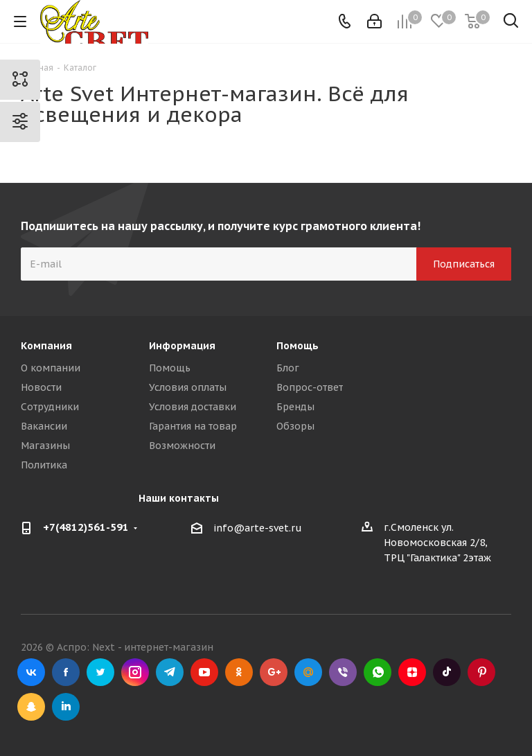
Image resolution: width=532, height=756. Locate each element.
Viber (343, 672)
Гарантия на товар (193, 426)
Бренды (295, 407)
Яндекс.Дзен (412, 672)
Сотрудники (50, 407)
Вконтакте (31, 672)
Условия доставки (193, 407)
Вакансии (44, 426)
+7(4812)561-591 (86, 527)
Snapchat (31, 707)
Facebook (66, 672)
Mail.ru (308, 672)
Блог (288, 368)
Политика (44, 465)
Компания (46, 346)
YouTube (204, 672)
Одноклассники (239, 672)
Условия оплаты (188, 387)
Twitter (100, 672)
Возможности (182, 446)
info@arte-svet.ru (258, 528)
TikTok (447, 672)
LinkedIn (66, 707)
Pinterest (481, 672)
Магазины (45, 446)
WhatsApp (378, 672)
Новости (41, 387)
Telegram (170, 672)
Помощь (170, 368)
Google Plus (274, 672)
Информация (182, 346)
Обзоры (295, 426)
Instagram (135, 672)
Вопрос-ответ (310, 387)
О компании (51, 368)
